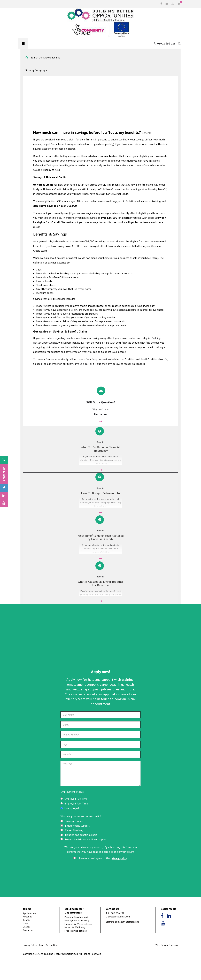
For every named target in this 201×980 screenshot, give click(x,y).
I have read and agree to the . (100, 877)
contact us (109, 165)
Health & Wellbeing (75, 946)
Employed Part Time (76, 823)
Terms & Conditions (49, 964)
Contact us (28, 949)
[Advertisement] (100, 103)
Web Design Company (167, 964)
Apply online (29, 932)
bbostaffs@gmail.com (119, 936)
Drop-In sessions (101, 359)
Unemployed (72, 827)
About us (27, 936)
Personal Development (76, 936)
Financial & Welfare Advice (78, 943)
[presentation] (101, 890)
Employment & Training (77, 940)
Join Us (26, 939)
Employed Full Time (76, 818)
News (26, 943)
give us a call (82, 364)
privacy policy (126, 871)
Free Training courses (76, 950)
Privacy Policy (30, 964)
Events (26, 946)
